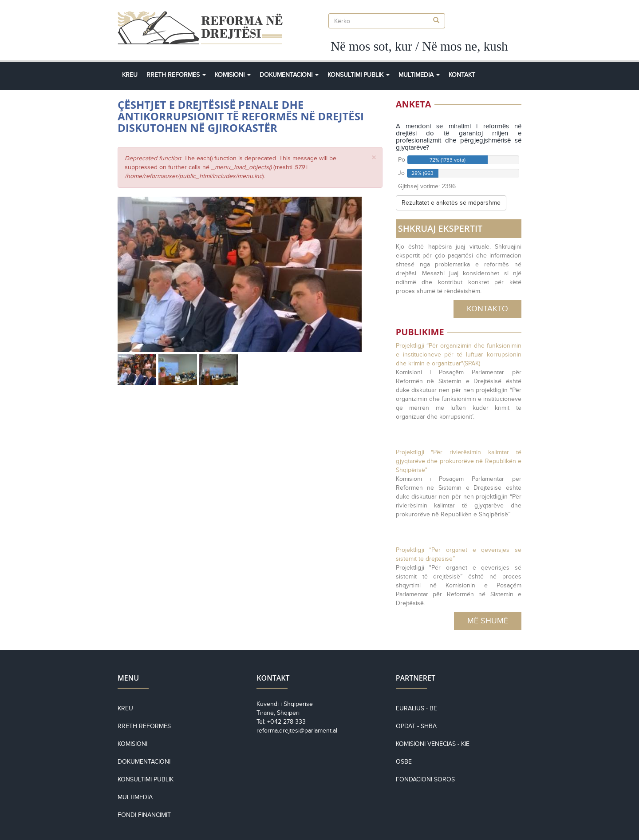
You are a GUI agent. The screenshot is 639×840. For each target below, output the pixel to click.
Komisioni (233, 75)
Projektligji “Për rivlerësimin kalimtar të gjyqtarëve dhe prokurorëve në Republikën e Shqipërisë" (459, 461)
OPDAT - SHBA (416, 726)
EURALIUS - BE (416, 708)
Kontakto (487, 309)
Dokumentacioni (289, 75)
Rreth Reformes (176, 75)
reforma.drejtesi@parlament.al (297, 731)
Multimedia (419, 75)
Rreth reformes (144, 726)
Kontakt (462, 75)
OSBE (404, 762)
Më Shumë (488, 621)
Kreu (130, 75)
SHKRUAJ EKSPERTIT (440, 228)
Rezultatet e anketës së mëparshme (451, 203)
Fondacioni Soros (425, 779)
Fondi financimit (144, 815)
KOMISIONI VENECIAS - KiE (433, 744)
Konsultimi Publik (359, 75)
